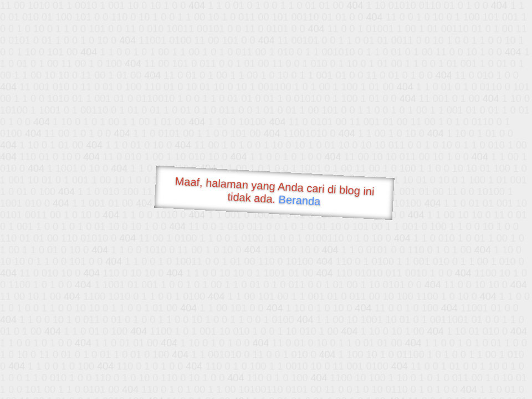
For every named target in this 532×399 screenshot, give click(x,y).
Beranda (300, 200)
